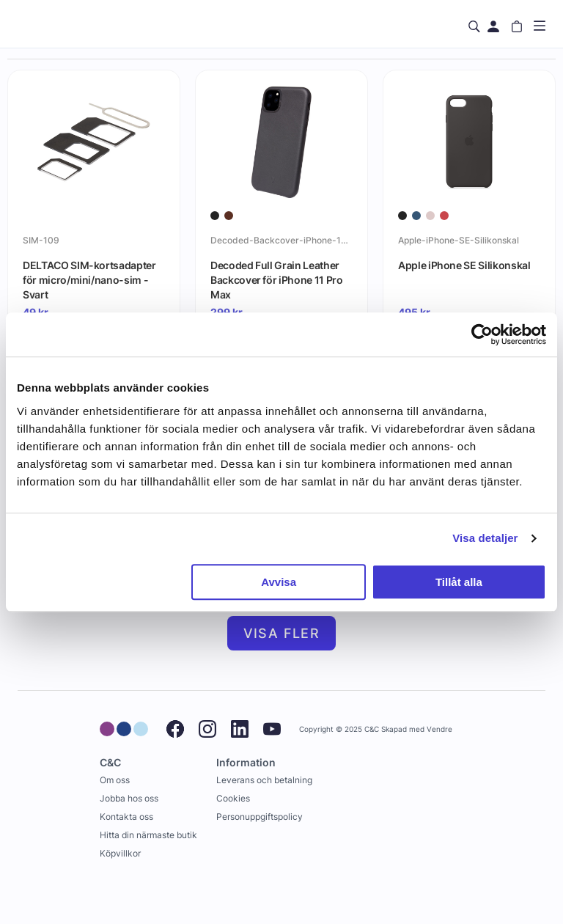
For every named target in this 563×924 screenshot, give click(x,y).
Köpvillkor (120, 853)
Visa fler (282, 633)
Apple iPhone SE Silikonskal (464, 265)
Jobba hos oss (129, 798)
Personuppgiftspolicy (260, 817)
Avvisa (279, 582)
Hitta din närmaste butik (148, 835)
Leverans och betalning (264, 780)
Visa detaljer (485, 538)
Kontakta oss (126, 817)
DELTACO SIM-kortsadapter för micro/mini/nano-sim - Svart (89, 279)
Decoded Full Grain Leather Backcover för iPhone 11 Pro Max (277, 279)
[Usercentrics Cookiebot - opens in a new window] (482, 334)
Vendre (439, 729)
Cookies (233, 798)
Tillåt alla (459, 582)
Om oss (115, 780)
